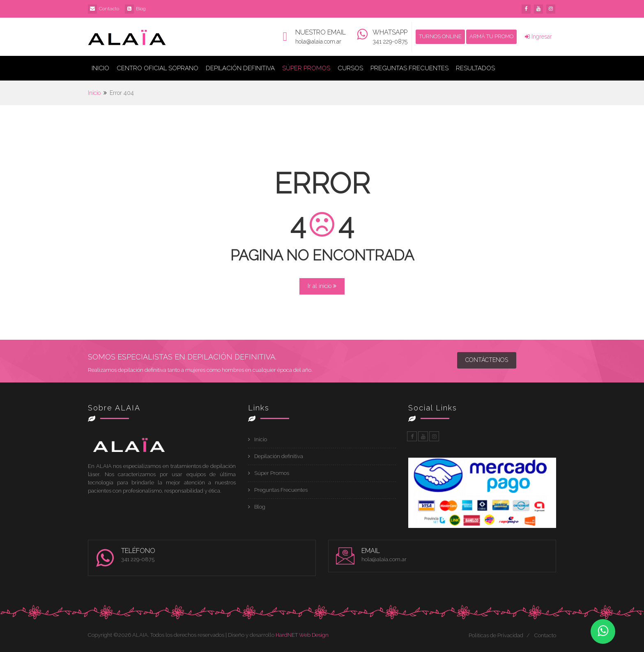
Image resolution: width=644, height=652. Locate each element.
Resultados (475, 68)
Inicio (100, 68)
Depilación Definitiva (240, 68)
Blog (141, 9)
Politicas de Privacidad (496, 635)
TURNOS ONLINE (440, 36)
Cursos (350, 68)
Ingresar (538, 37)
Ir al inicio (322, 286)
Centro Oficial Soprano (158, 68)
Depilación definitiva (279, 456)
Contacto (109, 9)
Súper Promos (306, 68)
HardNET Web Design (302, 635)
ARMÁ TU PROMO (491, 36)
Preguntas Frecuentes (409, 68)
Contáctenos (487, 360)
